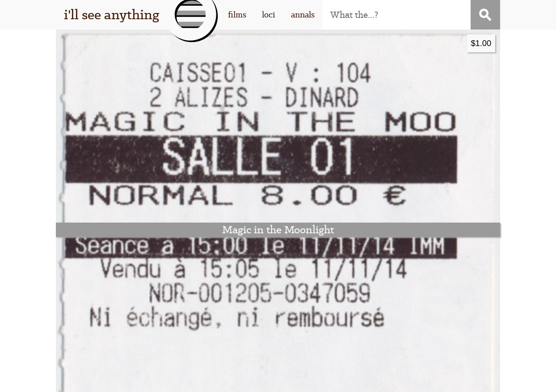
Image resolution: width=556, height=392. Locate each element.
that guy (127, 312)
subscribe (416, 298)
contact (416, 312)
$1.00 (259, 43)
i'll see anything (112, 15)
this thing (127, 298)
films (237, 15)
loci (269, 15)
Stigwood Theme (382, 379)
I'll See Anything (174, 379)
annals (303, 15)
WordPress (272, 379)
